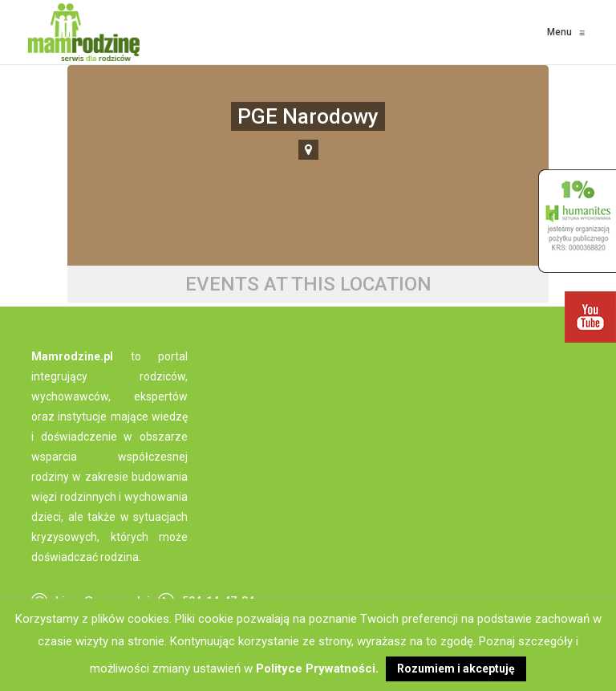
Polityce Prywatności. (317, 669)
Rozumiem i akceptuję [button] (456, 669)
